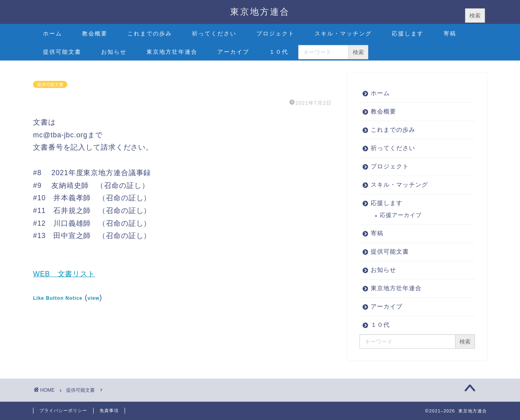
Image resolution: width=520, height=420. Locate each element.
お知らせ (114, 52)
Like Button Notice (58, 298)
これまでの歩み (150, 33)
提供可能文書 (62, 52)
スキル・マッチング (343, 33)
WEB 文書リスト (64, 274)
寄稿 (450, 33)
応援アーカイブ (401, 215)
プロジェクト (276, 33)
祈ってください (214, 33)
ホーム (53, 33)
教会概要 (95, 33)
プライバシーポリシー (63, 410)
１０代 (279, 52)
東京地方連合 (260, 11)
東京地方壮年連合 (172, 52)
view (94, 298)
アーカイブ (233, 52)
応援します (408, 33)
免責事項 (109, 410)
